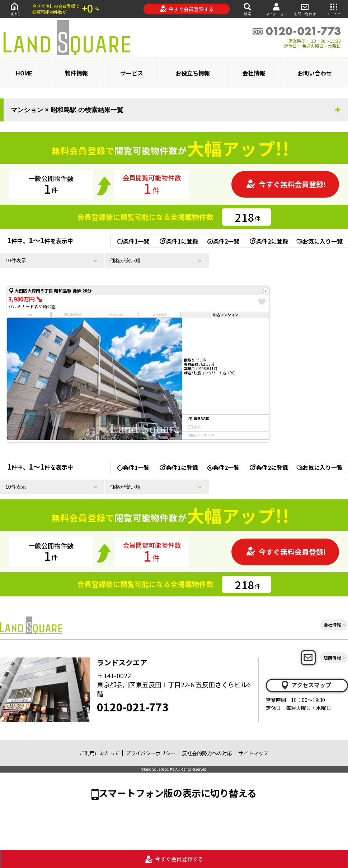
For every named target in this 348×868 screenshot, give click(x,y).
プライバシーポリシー (151, 753)
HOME (14, 9)
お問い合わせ (305, 9)
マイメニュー (276, 9)
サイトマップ (253, 753)
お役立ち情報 (193, 73)
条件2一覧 (223, 241)
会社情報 (254, 73)
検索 (248, 9)
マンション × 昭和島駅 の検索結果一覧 (67, 110)
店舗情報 (332, 657)
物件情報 (76, 73)
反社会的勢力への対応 (207, 753)
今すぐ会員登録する (187, 9)
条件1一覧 (133, 241)
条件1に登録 (178, 241)
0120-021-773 (133, 707)
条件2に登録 (268, 241)
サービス (132, 73)
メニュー (334, 9)
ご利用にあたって (100, 753)
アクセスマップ (306, 685)
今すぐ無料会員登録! (286, 184)
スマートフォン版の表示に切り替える (178, 793)
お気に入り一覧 (319, 241)
